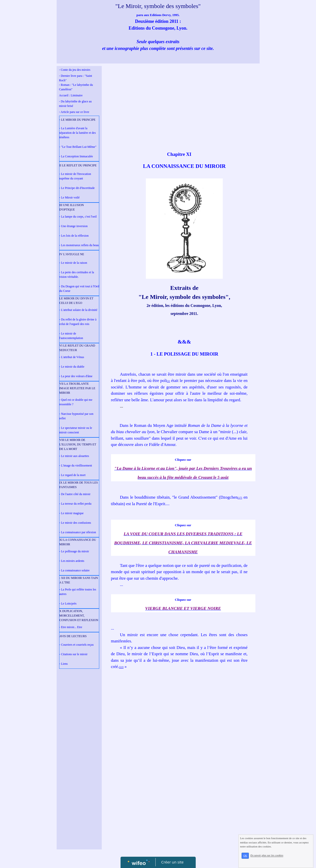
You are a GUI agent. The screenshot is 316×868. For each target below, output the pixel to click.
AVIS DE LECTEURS (73, 636)
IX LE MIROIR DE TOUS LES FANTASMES (79, 485)
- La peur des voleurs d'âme (76, 376)
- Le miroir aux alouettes (74, 456)
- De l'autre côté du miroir (75, 494)
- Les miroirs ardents (72, 561)
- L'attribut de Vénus (72, 357)
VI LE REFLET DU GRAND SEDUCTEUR (77, 348)
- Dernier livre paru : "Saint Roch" (76, 78)
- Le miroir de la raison (73, 263)
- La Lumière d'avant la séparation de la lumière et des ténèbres (78, 133)
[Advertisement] (79, 772)
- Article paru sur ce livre (74, 112)
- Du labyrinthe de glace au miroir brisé (75, 104)
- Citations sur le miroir (74, 654)
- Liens (64, 664)
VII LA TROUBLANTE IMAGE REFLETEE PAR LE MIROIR (77, 388)
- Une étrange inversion (74, 226)
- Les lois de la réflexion (74, 236)
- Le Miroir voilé (70, 197)
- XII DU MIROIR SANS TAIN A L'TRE (79, 580)
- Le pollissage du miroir (74, 551)
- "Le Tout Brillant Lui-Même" (78, 147)
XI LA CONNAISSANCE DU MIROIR (78, 542)
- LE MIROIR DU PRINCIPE (78, 120)
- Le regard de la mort (73, 475)
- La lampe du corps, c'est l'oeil (78, 217)
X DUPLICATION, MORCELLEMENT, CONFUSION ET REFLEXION (79, 616)
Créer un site (172, 862)
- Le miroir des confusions (75, 523)
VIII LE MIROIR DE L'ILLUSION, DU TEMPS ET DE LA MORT (78, 444)
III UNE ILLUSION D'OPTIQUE (72, 207)
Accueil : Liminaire (71, 95)
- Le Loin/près (68, 604)
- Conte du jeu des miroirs (75, 70)
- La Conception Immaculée (76, 156)
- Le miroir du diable (72, 367)
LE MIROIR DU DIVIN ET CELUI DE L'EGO (76, 301)
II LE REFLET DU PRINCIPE (78, 165)
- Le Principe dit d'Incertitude (77, 188)
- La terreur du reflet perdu (75, 504)
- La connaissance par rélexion (78, 532)
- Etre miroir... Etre (71, 627)
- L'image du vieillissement (76, 465)
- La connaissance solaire (75, 570)
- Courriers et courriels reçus (77, 645)
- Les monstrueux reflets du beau (79, 245)
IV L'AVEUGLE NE (72, 254)
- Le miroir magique (72, 513)
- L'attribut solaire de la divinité (78, 310)
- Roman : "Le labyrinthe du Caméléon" (76, 87)
